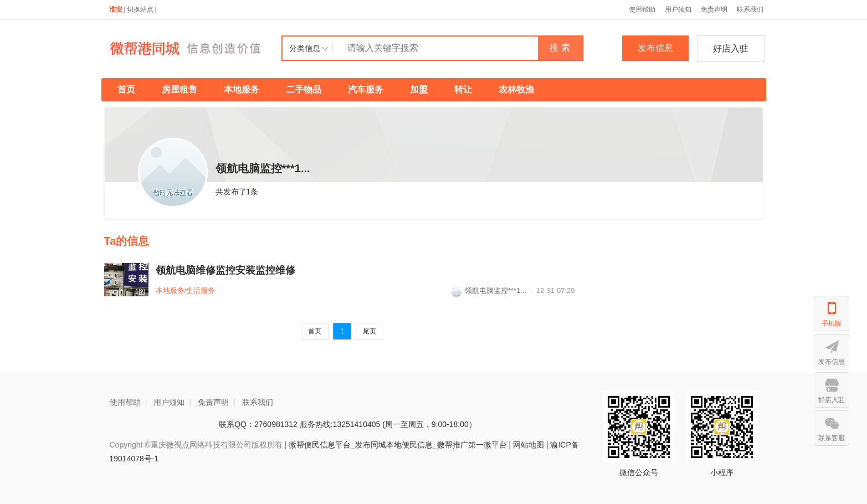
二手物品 (304, 89)
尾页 (370, 331)
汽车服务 (366, 89)
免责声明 (714, 9)
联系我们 (750, 9)
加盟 (419, 89)
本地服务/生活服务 (186, 290)
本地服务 (242, 89)
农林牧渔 (516, 89)
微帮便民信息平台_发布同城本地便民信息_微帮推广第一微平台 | (399, 445)
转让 (463, 89)
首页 (126, 89)
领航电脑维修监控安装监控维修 (225, 270)
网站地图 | (531, 445)
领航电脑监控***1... (489, 290)
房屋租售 (179, 89)
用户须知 (678, 9)
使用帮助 (642, 9)
